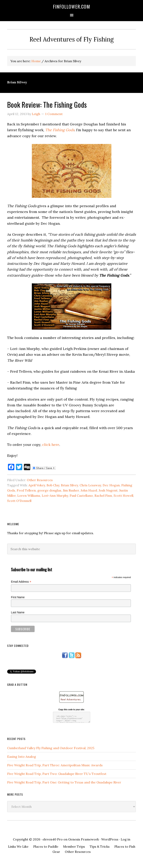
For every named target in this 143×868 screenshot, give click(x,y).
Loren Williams (29, 496)
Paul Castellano (81, 496)
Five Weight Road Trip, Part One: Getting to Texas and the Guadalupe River (64, 782)
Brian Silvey (69, 485)
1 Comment (54, 114)
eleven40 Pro (53, 839)
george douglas (49, 490)
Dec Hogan (111, 485)
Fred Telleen (26, 490)
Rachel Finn (103, 496)
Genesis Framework (84, 839)
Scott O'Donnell (19, 501)
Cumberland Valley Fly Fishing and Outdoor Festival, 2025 (51, 748)
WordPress (110, 839)
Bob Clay (53, 485)
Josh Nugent (108, 490)
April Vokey (37, 485)
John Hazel (89, 490)
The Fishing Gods (60, 130)
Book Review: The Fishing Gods (47, 104)
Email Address (21, 582)
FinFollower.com (71, 6)
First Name (18, 597)
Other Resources (40, 480)
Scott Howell (123, 496)
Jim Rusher (71, 490)
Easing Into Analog (22, 757)
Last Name (18, 612)
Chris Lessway (90, 485)
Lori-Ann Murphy (55, 496)
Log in (125, 839)
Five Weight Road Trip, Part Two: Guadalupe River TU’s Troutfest (57, 774)
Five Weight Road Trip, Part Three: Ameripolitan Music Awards (55, 765)
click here (51, 445)
